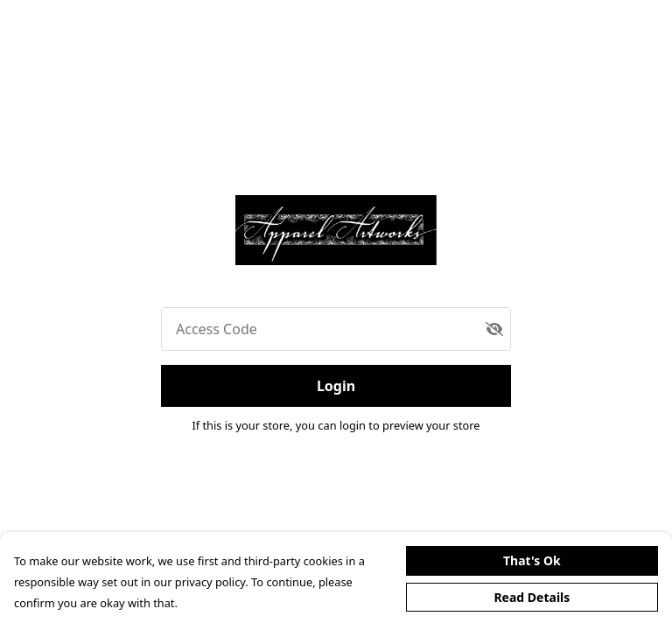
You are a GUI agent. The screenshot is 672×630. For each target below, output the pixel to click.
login (354, 425)
